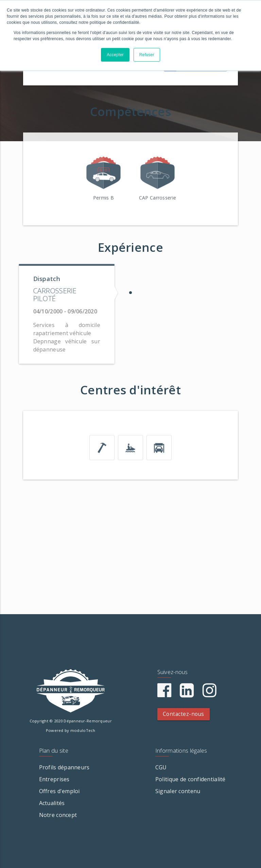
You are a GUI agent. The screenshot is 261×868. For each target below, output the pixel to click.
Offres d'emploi (59, 791)
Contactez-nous (184, 714)
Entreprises (54, 779)
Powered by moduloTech (71, 730)
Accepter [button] (115, 55)
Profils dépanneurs (64, 767)
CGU (161, 767)
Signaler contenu (178, 791)
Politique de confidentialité (190, 779)
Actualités (52, 803)
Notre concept (58, 815)
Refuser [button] (147, 55)
